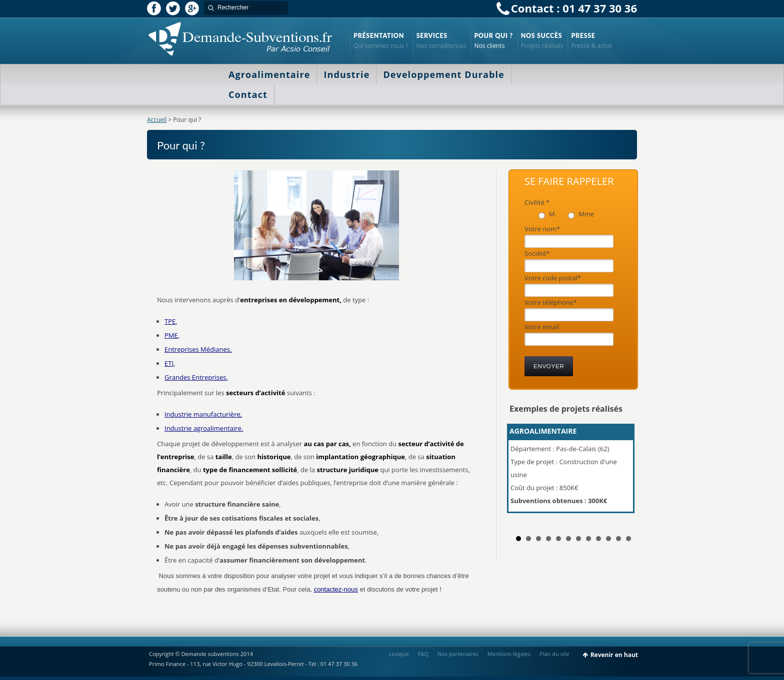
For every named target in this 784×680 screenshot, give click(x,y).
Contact (248, 94)
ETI (169, 363)
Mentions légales (509, 654)
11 (618, 539)
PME (171, 335)
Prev (522, 473)
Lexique (399, 654)
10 (608, 539)
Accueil (157, 120)
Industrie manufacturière (202, 414)
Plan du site (554, 654)
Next (624, 473)
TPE (170, 321)
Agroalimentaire (269, 74)
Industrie (346, 74)
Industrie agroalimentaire (203, 428)
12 (628, 539)
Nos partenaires (458, 654)
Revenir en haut (614, 655)
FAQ (423, 654)
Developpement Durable (443, 74)
